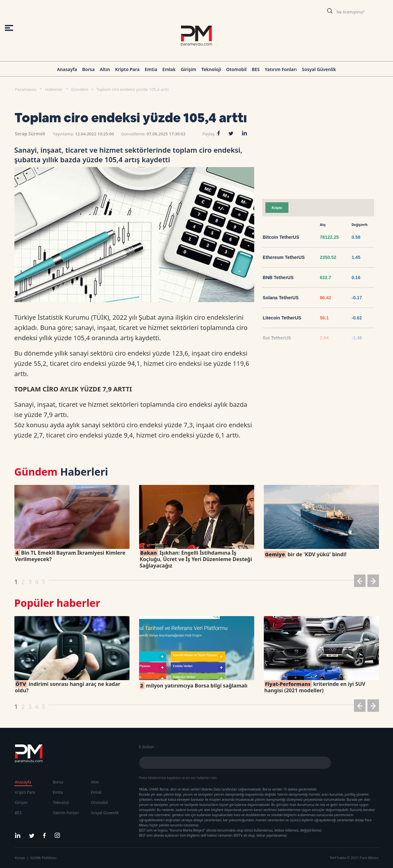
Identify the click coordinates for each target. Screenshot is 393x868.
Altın (105, 69)
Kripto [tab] (277, 208)
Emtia (151, 69)
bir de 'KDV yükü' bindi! (306, 554)
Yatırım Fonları (281, 69)
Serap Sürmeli (30, 134)
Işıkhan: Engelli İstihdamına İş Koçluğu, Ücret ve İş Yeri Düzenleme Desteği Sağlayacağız (196, 559)
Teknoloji (211, 69)
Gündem (80, 89)
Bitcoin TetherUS (281, 237)
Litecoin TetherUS (282, 318)
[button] (360, 582)
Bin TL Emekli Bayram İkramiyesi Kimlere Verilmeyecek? (70, 556)
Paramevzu (26, 89)
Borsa (88, 69)
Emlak (169, 69)
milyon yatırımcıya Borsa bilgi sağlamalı (194, 686)
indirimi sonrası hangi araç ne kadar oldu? (68, 687)
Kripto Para (127, 69)
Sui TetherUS (277, 338)
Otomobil (236, 69)
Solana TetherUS (281, 298)
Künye (20, 858)
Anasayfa (67, 69)
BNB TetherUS (278, 277)
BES (256, 69)
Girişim (188, 69)
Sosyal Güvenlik (319, 69)
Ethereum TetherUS (284, 257)
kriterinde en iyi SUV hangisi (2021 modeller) (315, 687)
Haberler (54, 89)
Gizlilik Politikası (43, 858)
